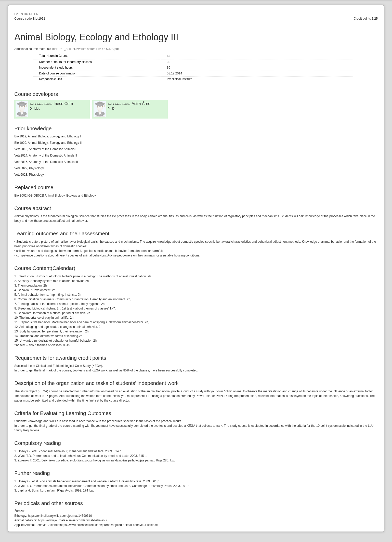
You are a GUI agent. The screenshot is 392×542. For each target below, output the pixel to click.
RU (26, 14)
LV (16, 14)
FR (36, 14)
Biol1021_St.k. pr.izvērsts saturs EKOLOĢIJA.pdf (85, 49)
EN (21, 14)
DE (31, 14)
